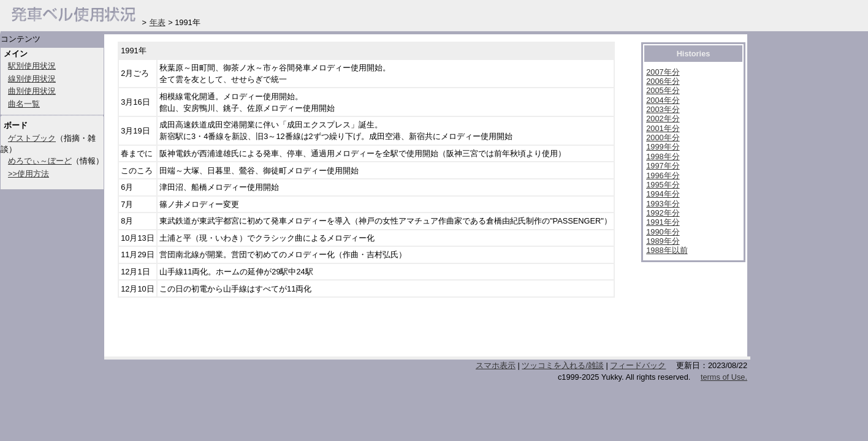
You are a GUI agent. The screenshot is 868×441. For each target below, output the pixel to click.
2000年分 (663, 138)
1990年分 (663, 232)
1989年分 (663, 241)
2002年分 (663, 119)
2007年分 (663, 72)
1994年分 (663, 194)
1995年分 (663, 185)
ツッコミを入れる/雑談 (563, 365)
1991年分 (663, 222)
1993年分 (663, 204)
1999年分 (663, 147)
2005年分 (663, 90)
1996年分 (663, 175)
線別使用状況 (32, 79)
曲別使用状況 (32, 91)
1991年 (133, 51)
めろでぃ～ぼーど (40, 161)
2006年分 (663, 81)
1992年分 (663, 213)
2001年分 (663, 128)
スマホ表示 (496, 365)
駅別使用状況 (32, 66)
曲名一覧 (24, 104)
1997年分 (663, 166)
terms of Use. (724, 377)
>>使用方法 (29, 174)
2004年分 (663, 100)
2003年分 (663, 109)
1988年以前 (667, 250)
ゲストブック (32, 138)
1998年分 (663, 156)
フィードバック (638, 365)
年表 (158, 22)
